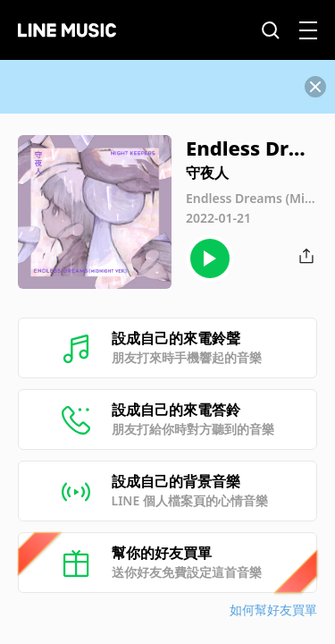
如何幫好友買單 (273, 610)
